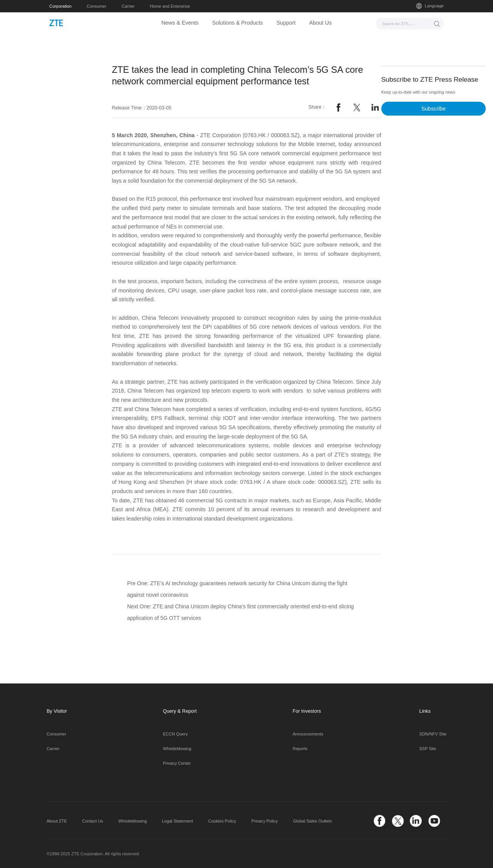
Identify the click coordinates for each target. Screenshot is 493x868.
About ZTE (57, 821)
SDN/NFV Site (433, 734)
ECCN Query (175, 734)
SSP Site (428, 749)
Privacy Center (177, 763)
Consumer (96, 6)
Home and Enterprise (170, 6)
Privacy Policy (264, 821)
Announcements (308, 734)
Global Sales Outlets (313, 821)
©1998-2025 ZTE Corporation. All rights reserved (93, 854)
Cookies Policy (222, 821)
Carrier (128, 6)
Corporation (60, 6)
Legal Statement (178, 821)
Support (286, 23)
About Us (321, 23)
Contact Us (93, 821)
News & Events (180, 23)
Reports (300, 749)
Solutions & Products (237, 23)
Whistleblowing (177, 749)
